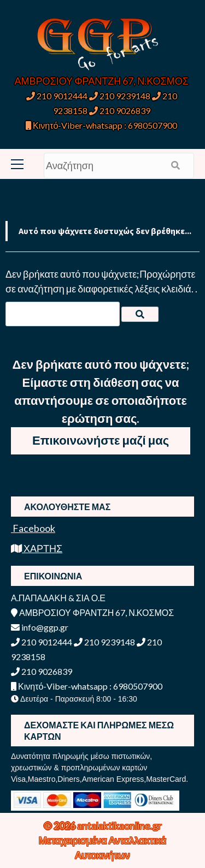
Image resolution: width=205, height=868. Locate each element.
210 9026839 (120, 110)
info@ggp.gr (40, 627)
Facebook (33, 528)
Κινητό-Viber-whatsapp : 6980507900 (101, 125)
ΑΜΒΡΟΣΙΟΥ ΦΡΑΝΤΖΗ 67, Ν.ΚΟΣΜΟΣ (102, 81)
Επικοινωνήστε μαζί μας (101, 440)
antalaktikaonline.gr (119, 825)
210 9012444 (57, 96)
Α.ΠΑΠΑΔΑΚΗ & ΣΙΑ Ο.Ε (58, 598)
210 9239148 (120, 96)
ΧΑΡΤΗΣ (37, 548)
